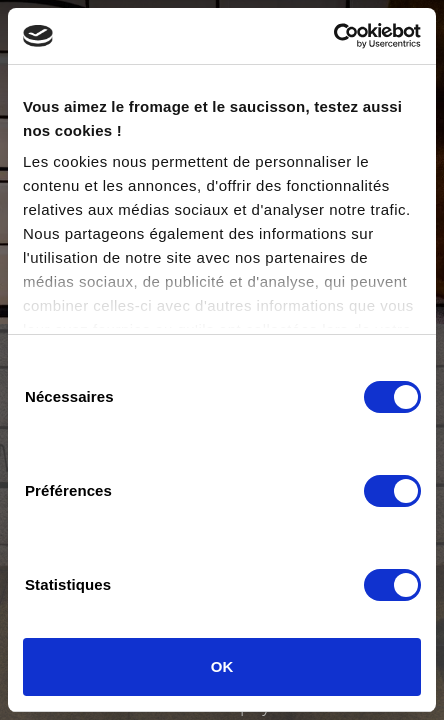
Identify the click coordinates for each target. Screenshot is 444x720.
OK (222, 666)
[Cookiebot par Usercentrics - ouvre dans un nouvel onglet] (333, 36)
